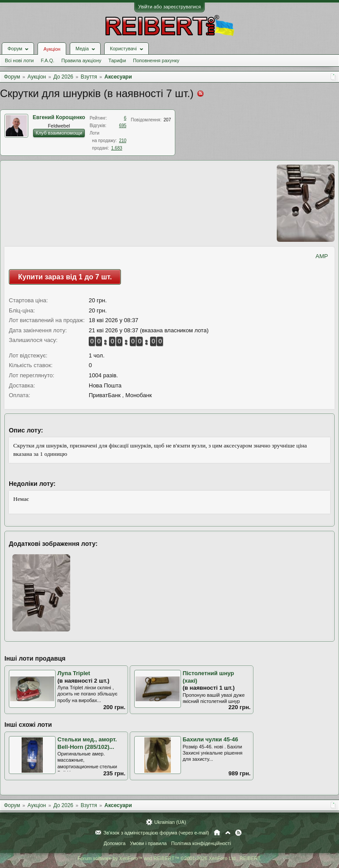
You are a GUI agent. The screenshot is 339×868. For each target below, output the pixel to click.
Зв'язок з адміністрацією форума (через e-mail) (156, 833)
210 (123, 141)
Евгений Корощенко (59, 117)
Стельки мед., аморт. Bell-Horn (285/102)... (87, 743)
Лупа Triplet (74, 673)
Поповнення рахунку (156, 60)
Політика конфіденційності (201, 843)
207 (168, 120)
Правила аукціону (81, 60)
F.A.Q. (47, 60)
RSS (238, 833)
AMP (322, 256)
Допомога (115, 843)
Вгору (228, 833)
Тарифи (117, 60)
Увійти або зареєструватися (169, 7)
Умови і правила (148, 843)
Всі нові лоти (19, 60)
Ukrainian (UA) (170, 822)
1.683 (117, 148)
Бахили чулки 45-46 (211, 739)
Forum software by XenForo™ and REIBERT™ (169, 858)
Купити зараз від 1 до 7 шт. (65, 277)
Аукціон (52, 49)
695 (123, 126)
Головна (217, 833)
